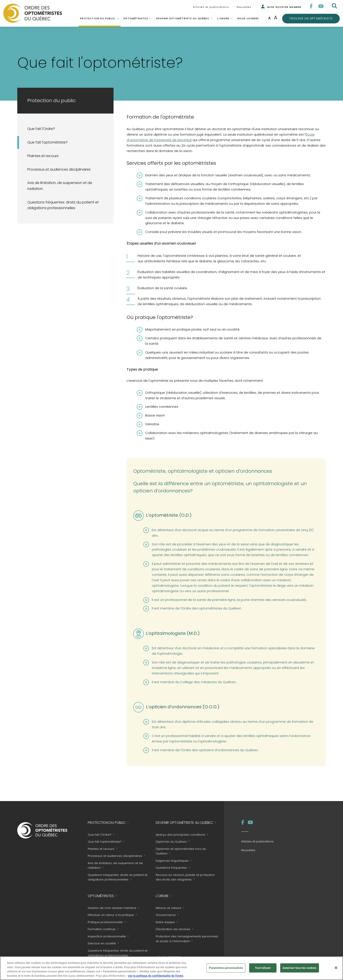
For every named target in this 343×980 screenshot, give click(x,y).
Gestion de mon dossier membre (112, 908)
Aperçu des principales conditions (180, 835)
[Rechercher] (335, 6)
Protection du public (98, 18)
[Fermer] (336, 970)
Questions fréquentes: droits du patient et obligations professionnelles (118, 953)
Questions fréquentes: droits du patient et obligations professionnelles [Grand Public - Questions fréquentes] (63, 205)
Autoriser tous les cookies (300, 970)
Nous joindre (248, 18)
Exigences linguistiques (172, 861)
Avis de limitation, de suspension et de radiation (60, 186)
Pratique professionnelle (105, 922)
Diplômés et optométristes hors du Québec (181, 851)
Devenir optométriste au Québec (183, 18)
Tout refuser (263, 970)
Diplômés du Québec (171, 842)
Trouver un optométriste (311, 18)
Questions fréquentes (171, 868)
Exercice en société (102, 944)
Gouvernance (166, 915)
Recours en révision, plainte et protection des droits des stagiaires (185, 877)
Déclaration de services (173, 929)
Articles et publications (211, 7)
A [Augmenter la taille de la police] (276, 17)
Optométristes (136, 18)
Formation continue (102, 929)
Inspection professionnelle (107, 936)
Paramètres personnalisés (226, 970)
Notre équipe (165, 922)
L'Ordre (223, 18)
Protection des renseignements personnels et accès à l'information (187, 939)
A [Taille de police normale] (269, 18)
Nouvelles (244, 7)
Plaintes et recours (43, 156)
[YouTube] (321, 6)
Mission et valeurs (169, 908)
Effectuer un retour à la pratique (111, 915)
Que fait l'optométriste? (47, 142)
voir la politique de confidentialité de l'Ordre (156, 978)
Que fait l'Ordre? (41, 129)
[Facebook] (311, 6)
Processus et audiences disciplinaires (59, 169)
